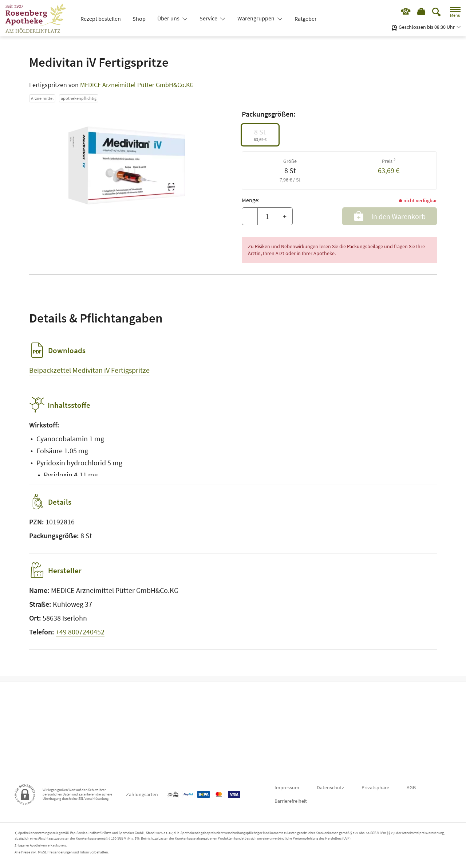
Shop (139, 19)
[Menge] (267, 216)
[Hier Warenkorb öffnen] (421, 13)
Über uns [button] (169, 18)
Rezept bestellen (101, 19)
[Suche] (437, 13)
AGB (411, 787)
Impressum (287, 787)
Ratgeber (306, 19)
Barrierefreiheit (291, 801)
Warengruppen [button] (256, 18)
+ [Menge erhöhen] (285, 216)
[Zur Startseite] (39, 18)
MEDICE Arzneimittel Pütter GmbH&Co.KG (137, 85)
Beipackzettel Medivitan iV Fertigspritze (89, 370)
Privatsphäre (375, 787)
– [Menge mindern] (250, 216)
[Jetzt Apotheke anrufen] (403, 13)
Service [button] (209, 18)
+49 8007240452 (80, 637)
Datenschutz (330, 787)
